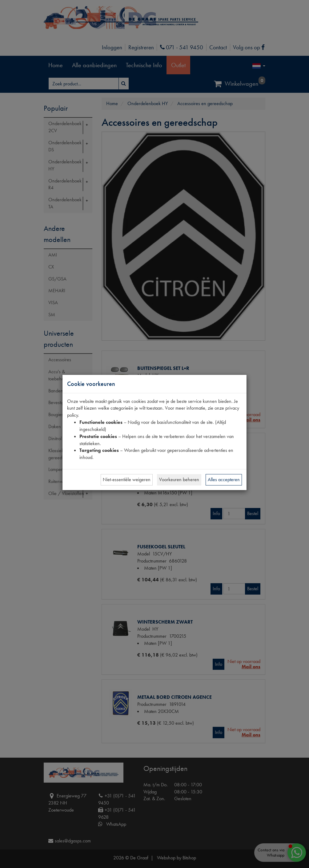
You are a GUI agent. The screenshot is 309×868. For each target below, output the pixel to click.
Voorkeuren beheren (179, 479)
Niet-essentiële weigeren (127, 479)
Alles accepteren (224, 479)
